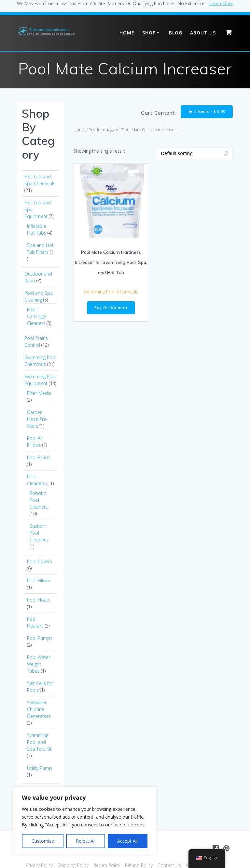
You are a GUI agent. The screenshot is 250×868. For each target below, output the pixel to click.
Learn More (221, 3)
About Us (203, 33)
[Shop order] (195, 153)
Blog (176, 33)
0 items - (207, 112)
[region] (85, 821)
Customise (43, 841)
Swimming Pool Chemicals (111, 292)
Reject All (86, 841)
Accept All (127, 841)
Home (127, 33)
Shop (149, 33)
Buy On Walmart (111, 308)
